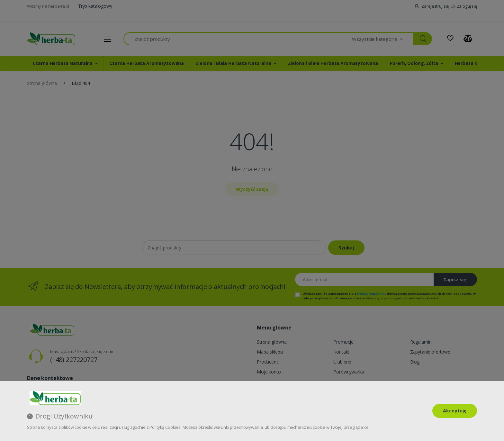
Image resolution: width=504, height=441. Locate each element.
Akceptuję (455, 411)
